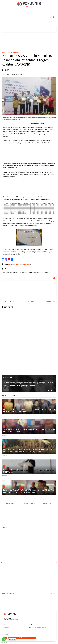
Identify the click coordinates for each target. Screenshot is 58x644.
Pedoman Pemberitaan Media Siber (37, 628)
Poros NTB (15, 620)
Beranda (31, 302)
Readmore (4, 415)
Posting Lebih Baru (10, 302)
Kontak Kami (7, 628)
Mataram (27, 638)
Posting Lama (50, 302)
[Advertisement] (29, 42)
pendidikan (16, 52)
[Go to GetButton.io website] (4, 642)
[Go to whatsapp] (4, 639)
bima (9, 52)
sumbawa (33, 638)
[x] (2, 563)
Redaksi (31, 625)
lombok (21, 638)
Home (3, 52)
